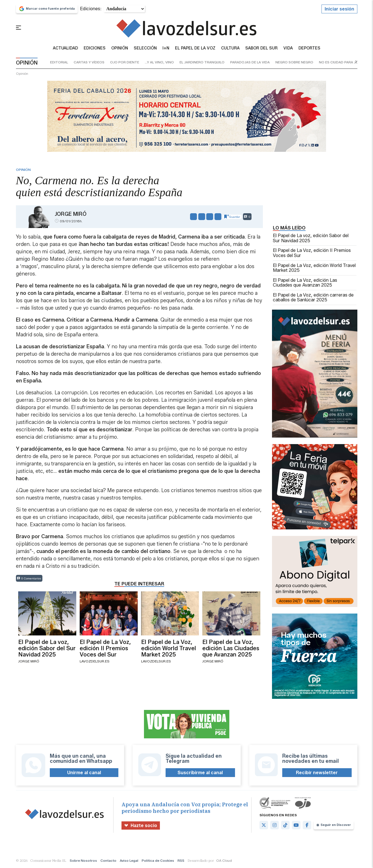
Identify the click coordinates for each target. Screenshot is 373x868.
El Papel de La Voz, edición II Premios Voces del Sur (312, 253)
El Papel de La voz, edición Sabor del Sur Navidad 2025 (311, 238)
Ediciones (95, 48)
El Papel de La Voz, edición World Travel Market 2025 (314, 268)
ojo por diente (125, 62)
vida (288, 48)
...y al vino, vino (159, 62)
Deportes (309, 48)
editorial (59, 62)
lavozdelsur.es (95, 661)
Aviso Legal (129, 860)
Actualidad (65, 48)
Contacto (108, 860)
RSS (181, 860)
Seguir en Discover (334, 825)
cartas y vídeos (89, 62)
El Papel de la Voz (195, 48)
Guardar (232, 217)
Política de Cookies (158, 860)
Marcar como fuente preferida (47, 9)
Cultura (230, 48)
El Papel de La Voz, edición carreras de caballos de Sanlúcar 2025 (313, 298)
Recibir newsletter (317, 773)
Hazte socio (141, 825)
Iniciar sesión (339, 9)
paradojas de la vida (250, 62)
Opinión (120, 48)
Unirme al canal (84, 773)
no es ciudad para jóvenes (344, 62)
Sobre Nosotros (83, 860)
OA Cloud (224, 860)
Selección (145, 48)
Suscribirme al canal (200, 773)
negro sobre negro (294, 62)
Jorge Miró (71, 214)
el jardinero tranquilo (202, 62)
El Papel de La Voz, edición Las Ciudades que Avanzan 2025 (305, 283)
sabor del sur (261, 48)
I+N (166, 48)
